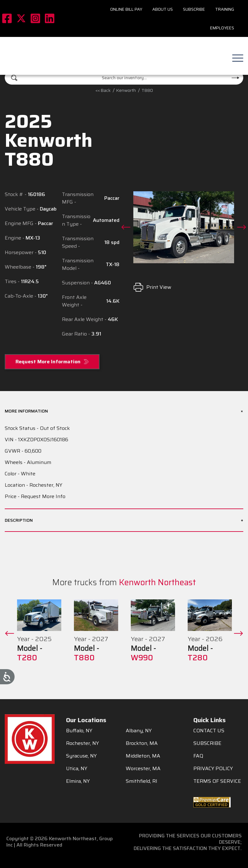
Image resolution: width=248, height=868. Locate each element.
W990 (142, 658)
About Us (163, 9)
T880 (147, 90)
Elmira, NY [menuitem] (78, 781)
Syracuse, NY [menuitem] (81, 756)
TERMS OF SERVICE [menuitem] (217, 781)
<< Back (103, 90)
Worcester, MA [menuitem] (143, 769)
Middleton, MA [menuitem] (143, 756)
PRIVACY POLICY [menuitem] (213, 769)
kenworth (126, 90)
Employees (222, 28)
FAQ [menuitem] (198, 756)
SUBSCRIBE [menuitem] (207, 743)
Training (225, 9)
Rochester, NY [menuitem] (82, 743)
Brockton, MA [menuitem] (142, 743)
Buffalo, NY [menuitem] (79, 731)
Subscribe (194, 9)
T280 (27, 658)
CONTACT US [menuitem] (209, 731)
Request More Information (48, 362)
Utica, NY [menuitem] (77, 769)
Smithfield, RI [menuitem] (142, 781)
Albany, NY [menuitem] (139, 731)
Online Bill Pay (126, 9)
